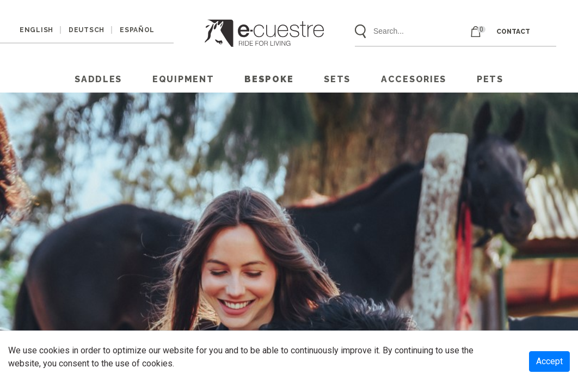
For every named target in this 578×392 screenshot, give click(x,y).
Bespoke (269, 79)
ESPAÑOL (137, 30)
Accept (549, 361)
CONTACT (513, 32)
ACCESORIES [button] (414, 79)
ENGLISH (36, 30)
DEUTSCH (87, 30)
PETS (490, 79)
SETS (337, 79)
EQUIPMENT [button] (183, 79)
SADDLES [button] (98, 79)
